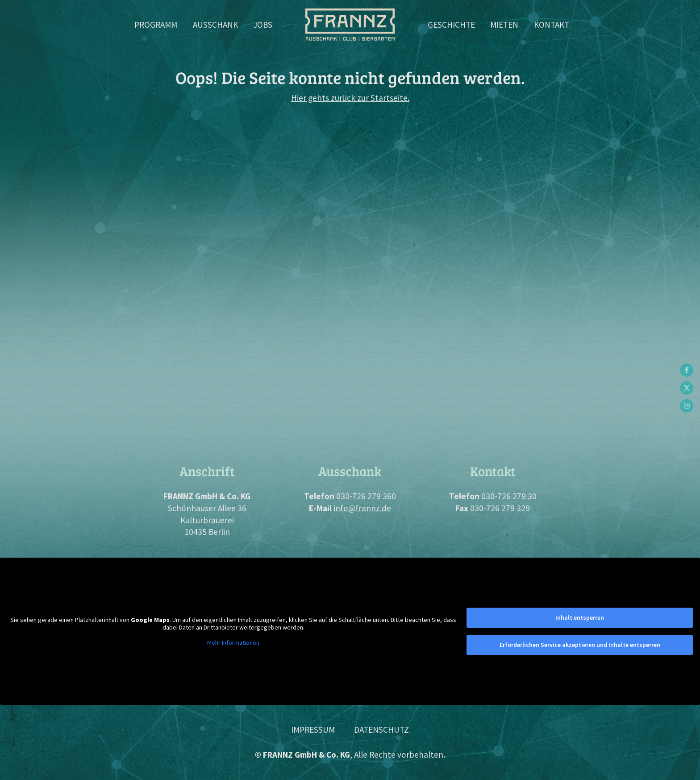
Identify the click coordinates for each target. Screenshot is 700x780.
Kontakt (552, 25)
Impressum (313, 730)
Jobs (263, 25)
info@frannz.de (362, 508)
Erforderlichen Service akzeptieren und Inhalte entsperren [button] (580, 645)
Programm (156, 25)
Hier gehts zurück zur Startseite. (350, 98)
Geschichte (451, 25)
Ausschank (215, 25)
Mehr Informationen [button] (233, 643)
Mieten (504, 25)
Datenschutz (381, 730)
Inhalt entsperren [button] (580, 617)
